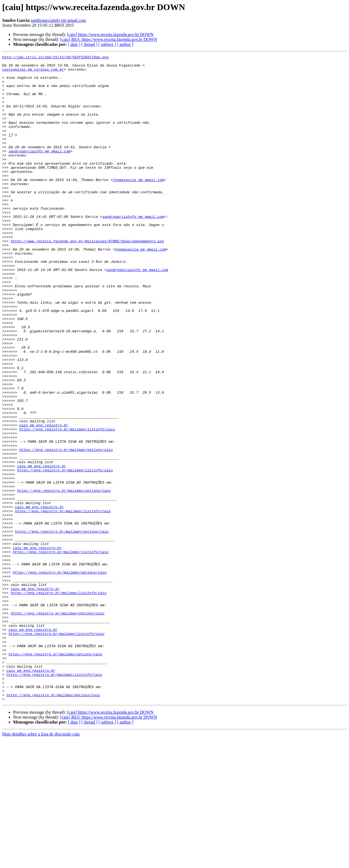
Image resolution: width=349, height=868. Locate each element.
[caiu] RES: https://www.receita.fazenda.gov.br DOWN (109, 39)
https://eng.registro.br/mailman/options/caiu (66, 529)
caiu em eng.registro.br (43, 499)
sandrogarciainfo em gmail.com (58, 20)
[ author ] (125, 44)
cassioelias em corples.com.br (33, 73)
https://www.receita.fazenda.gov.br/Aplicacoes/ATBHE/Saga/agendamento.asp (87, 279)
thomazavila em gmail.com (138, 205)
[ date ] (74, 44)
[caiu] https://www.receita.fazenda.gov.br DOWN (110, 34)
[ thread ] (90, 44)
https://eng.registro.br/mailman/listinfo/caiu (67, 504)
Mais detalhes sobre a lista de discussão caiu (41, 863)
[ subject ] (107, 44)
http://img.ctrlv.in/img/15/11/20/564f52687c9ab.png (55, 58)
